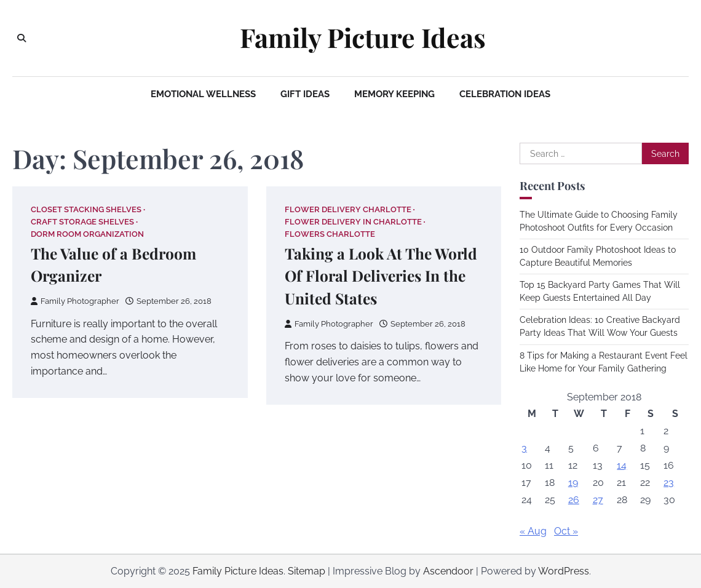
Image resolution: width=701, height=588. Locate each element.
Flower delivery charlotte (348, 209)
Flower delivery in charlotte (353, 222)
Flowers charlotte (330, 234)
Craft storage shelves (82, 222)
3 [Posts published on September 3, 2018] (524, 448)
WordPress (564, 571)
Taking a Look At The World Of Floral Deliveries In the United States (381, 276)
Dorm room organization (87, 234)
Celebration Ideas (505, 94)
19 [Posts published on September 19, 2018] (573, 483)
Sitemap (307, 571)
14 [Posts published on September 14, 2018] (622, 465)
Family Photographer (75, 301)
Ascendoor (448, 571)
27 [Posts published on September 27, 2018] (598, 500)
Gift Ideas (305, 94)
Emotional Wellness (203, 94)
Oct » (566, 531)
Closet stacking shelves (86, 209)
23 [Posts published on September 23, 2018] (669, 483)
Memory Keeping (394, 94)
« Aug (533, 531)
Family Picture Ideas (363, 37)
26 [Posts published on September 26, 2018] (574, 500)
